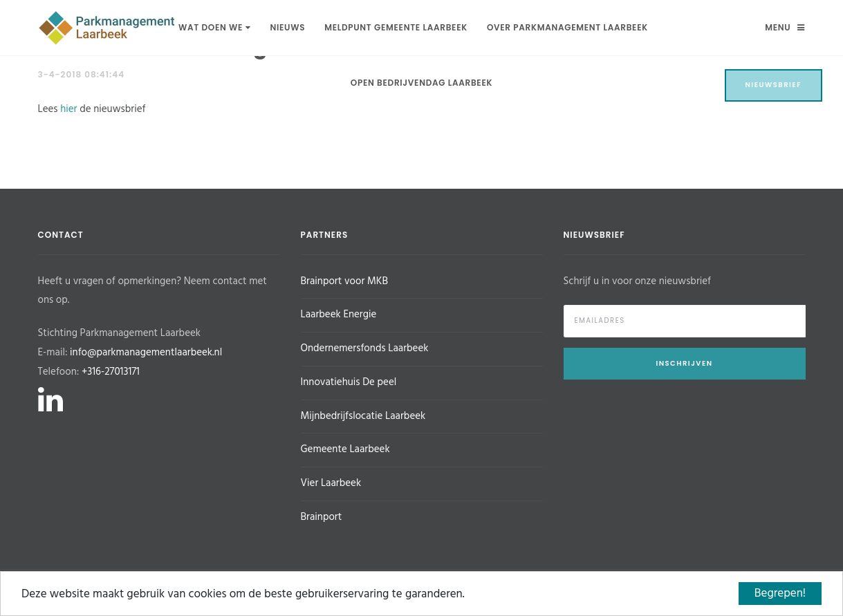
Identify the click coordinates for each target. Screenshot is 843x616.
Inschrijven (684, 363)
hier (68, 109)
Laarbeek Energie (339, 315)
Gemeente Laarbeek (345, 449)
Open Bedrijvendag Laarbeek (421, 83)
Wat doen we (214, 27)
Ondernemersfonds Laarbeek (365, 348)
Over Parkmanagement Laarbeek (567, 27)
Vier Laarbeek (331, 483)
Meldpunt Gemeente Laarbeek (396, 27)
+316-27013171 (111, 372)
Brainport (322, 517)
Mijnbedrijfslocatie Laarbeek (363, 416)
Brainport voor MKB (344, 281)
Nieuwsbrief (774, 85)
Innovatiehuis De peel (349, 382)
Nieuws (287, 27)
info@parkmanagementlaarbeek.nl (146, 353)
